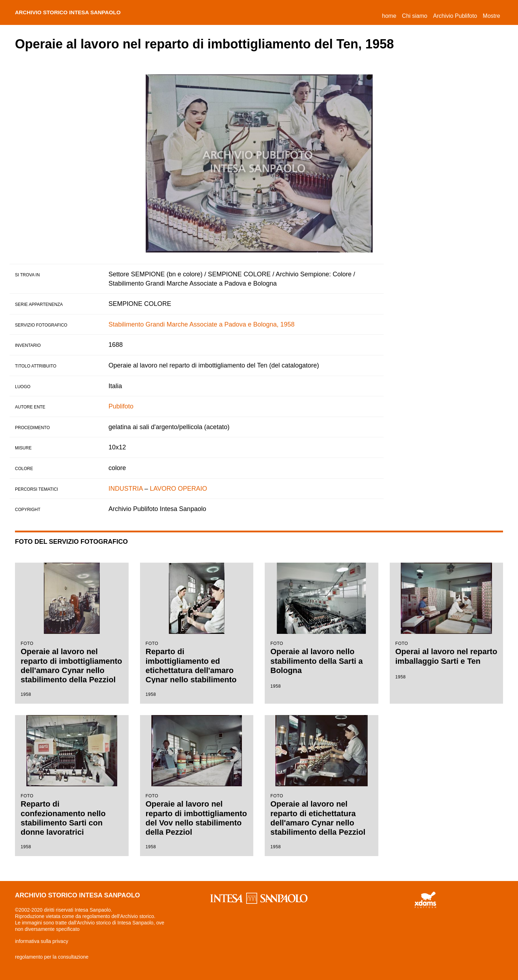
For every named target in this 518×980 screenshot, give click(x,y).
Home (390, 15)
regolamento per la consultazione (52, 957)
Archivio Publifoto (455, 16)
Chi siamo (415, 16)
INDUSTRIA (126, 489)
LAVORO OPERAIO (179, 489)
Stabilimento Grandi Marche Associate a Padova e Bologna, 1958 (202, 324)
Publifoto (121, 406)
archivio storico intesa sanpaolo (77, 12)
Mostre (491, 16)
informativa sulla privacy (42, 941)
